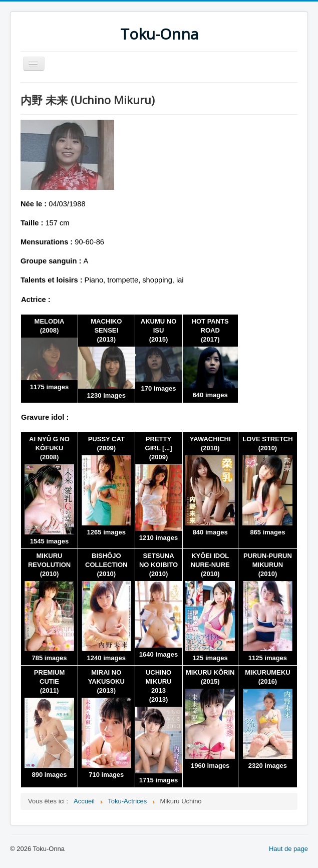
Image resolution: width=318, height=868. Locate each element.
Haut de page (288, 849)
